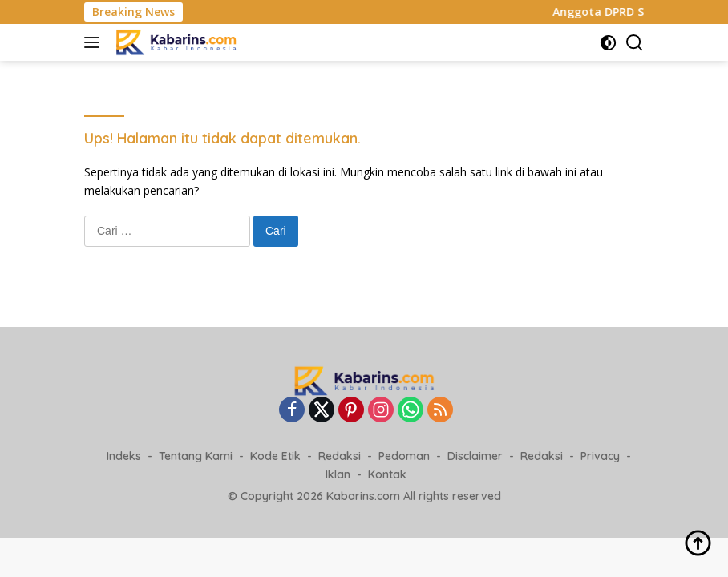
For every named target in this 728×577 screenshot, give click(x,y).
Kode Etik (275, 456)
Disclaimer (475, 456)
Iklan (338, 474)
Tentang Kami (196, 456)
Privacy (600, 456)
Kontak (387, 474)
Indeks (124, 456)
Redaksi (340, 456)
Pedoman (404, 456)
